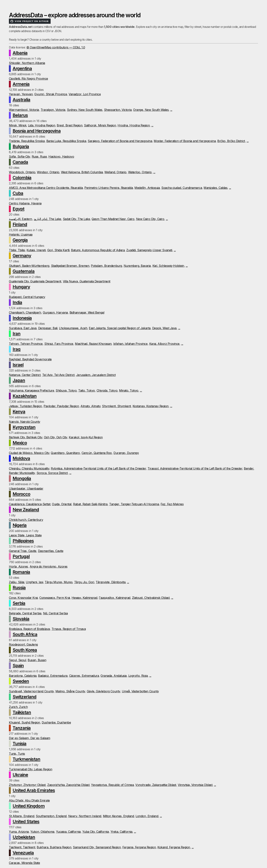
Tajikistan (22, 712)
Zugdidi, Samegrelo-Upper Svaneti (149, 250)
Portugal (21, 556)
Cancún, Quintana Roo (97, 453)
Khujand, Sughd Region (24, 722)
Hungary (21, 287)
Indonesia (22, 318)
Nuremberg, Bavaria (137, 266)
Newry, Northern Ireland (85, 816)
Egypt (18, 209)
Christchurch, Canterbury (26, 520)
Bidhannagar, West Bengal (87, 312)
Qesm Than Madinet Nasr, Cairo (113, 219)
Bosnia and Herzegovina (37, 131)
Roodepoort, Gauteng (23, 644)
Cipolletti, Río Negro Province (28, 79)
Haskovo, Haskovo (61, 157)
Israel (18, 365)
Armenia (21, 84)
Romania (21, 572)
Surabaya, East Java (23, 328)
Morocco (21, 494)
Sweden (21, 681)
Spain (18, 666)
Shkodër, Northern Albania (27, 63)
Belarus (20, 115)
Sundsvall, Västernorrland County (31, 691)
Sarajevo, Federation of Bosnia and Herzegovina (120, 141)
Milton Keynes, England (118, 816)
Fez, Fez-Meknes (172, 504)
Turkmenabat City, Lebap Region (31, 769)
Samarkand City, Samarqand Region (97, 847)
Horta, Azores (18, 566)
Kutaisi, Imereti (36, 250)
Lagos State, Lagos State (25, 535)
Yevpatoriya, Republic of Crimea (112, 785)
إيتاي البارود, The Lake (47, 219)
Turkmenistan (26, 759)
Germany (22, 256)
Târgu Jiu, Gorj (84, 582)
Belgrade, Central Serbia (25, 613)
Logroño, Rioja (138, 676)
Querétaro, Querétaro (65, 453)
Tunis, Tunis (17, 754)
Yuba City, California (96, 832)
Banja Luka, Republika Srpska (66, 141)
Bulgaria (21, 146)
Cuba (18, 193)
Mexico (20, 443)
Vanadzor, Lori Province (85, 94)
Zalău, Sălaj (17, 582)
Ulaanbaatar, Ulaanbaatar (26, 488)
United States (26, 821)
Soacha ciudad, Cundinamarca (182, 188)
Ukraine (20, 775)
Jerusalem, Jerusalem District (96, 375)
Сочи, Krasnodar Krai (23, 598)
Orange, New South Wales (151, 110)
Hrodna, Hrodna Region (134, 125)
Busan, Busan (37, 660)
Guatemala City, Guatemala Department (35, 281)
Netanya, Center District (25, 375)
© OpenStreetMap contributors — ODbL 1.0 (56, 47)
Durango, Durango (126, 453)
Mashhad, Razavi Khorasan (93, 344)
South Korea (25, 650)
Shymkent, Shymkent (116, 406)
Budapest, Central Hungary (27, 297)
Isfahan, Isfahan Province (130, 344)
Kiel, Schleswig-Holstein (168, 266)
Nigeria (20, 525)
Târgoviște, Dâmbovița (111, 582)
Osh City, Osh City (56, 437)
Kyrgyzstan (24, 427)
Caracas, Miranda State (24, 863)
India (17, 302)
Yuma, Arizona (19, 832)
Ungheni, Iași (34, 582)
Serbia (19, 603)
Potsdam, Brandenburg (106, 266)
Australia (21, 100)
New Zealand (26, 510)
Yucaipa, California (68, 832)
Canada (20, 162)
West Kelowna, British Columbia (82, 172)
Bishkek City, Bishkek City (26, 437)
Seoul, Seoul (17, 660)
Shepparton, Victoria (118, 110)
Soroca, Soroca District (52, 473)
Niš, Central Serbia (55, 613)
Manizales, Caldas (215, 188)
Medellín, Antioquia (147, 188)
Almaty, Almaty (90, 406)
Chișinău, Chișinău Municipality (29, 468)
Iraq (17, 349)
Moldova (21, 458)
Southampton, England (51, 816)
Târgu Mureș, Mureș (58, 582)
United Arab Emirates (34, 790)
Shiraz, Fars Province (59, 344)
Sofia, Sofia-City (19, 157)
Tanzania (22, 728)
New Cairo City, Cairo (150, 219)
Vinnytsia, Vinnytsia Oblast (195, 785)
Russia (19, 588)
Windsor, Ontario (48, 172)
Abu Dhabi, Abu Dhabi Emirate (29, 800)
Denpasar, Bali (48, 328)
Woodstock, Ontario (22, 172)
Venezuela (23, 853)
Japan (19, 380)
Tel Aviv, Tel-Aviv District (58, 375)
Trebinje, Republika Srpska (27, 141)
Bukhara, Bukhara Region (54, 847)
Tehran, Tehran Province (26, 344)
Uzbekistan (24, 837)
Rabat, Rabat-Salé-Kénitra (90, 504)
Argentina (22, 68)
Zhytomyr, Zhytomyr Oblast (27, 785)
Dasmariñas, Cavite (51, 551)
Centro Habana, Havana (25, 203)
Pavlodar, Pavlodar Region (61, 406)
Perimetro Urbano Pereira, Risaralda (109, 188)
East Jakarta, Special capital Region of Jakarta (120, 328)
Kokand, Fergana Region (174, 847)
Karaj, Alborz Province (164, 344)
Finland (20, 224)
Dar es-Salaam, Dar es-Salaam (30, 738)
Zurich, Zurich (18, 707)
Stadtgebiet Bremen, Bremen (70, 266)
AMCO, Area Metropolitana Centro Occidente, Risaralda (46, 188)
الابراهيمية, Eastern (20, 219)
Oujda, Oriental (62, 504)
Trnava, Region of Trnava (69, 629)
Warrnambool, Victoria (24, 110)
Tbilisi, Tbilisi (17, 250)
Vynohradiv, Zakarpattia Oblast (156, 785)
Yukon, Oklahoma (42, 832)
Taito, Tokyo (86, 390)
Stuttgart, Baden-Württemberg (29, 266)
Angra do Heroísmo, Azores (49, 566)
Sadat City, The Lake (76, 219)
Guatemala (24, 271)
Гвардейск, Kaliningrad (114, 598)
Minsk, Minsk (18, 125)
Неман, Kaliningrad (84, 598)
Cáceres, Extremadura (84, 676)
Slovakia (21, 619)
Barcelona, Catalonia (23, 676)
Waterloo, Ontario (140, 172)
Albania (20, 53)
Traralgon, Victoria (53, 110)
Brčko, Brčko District (231, 141)
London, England (147, 816)
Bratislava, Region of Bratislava (29, 629)
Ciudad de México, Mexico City (29, 453)
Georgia (20, 240)
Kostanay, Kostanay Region (151, 406)
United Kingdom (29, 806)
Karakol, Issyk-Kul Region (86, 437)
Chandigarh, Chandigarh (25, 312)
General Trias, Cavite (23, 551)
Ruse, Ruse (39, 157)
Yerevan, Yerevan (21, 94)
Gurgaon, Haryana (55, 312)
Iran (17, 334)
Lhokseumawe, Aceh (73, 328)
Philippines (23, 541)
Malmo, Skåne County (70, 691)
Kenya (19, 412)
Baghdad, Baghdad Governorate (30, 359)
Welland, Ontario (115, 172)
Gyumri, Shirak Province (51, 94)
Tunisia (19, 744)
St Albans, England (22, 816)
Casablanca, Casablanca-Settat (30, 504)
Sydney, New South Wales (85, 110)
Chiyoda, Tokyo (107, 390)
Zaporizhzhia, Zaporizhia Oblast (68, 785)
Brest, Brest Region (70, 125)
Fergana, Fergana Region (139, 847)
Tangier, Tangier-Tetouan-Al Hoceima (134, 504)
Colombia (22, 178)
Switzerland (24, 697)
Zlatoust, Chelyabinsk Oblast (151, 598)
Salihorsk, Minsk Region (100, 125)
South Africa (25, 634)
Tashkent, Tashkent (22, 847)
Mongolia (22, 478)
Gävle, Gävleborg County (103, 691)
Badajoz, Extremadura (53, 676)
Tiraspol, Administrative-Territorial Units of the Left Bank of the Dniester (195, 468)
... (171, 110)
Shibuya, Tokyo (66, 390)
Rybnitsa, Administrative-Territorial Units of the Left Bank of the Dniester (98, 468)
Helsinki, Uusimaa (21, 234)
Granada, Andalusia (113, 676)
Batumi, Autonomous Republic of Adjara (98, 250)
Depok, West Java (164, 328)
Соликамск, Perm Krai (55, 598)
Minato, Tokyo (129, 390)
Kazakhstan (25, 396)
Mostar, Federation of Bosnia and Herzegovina (185, 141)
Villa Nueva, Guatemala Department (87, 281)
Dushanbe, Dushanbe (56, 722)
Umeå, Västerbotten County (140, 691)
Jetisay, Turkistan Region (25, 406)
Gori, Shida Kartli (58, 250)
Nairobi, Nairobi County (25, 422)
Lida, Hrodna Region (42, 125)
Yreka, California (121, 832)
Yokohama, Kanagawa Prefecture (31, 390)
